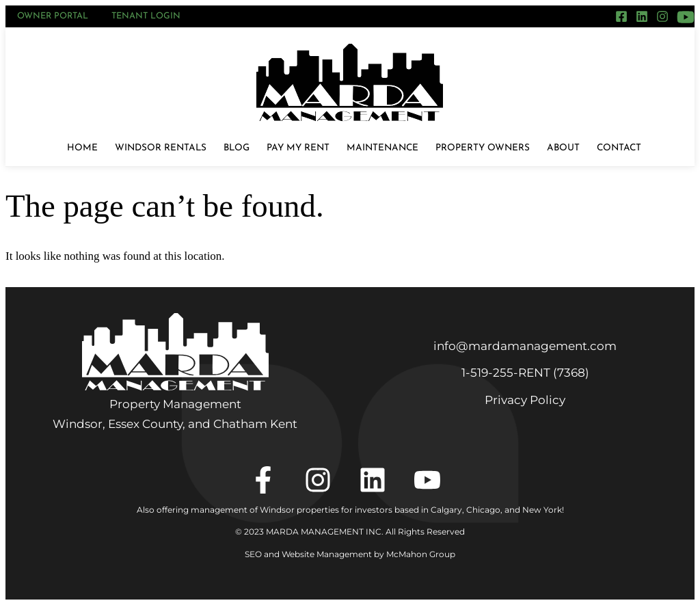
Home (82, 148)
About (563, 148)
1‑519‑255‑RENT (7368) (525, 373)
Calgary (446, 510)
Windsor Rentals (161, 148)
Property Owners (483, 148)
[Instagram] (662, 16)
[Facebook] (621, 16)
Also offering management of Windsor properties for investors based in (284, 510)
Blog (237, 148)
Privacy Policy (525, 400)
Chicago (483, 510)
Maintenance (382, 148)
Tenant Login (146, 16)
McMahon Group (421, 554)
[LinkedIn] (642, 16)
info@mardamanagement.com (525, 346)
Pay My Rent (298, 148)
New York (542, 510)
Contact (619, 148)
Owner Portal (53, 16)
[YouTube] (686, 17)
